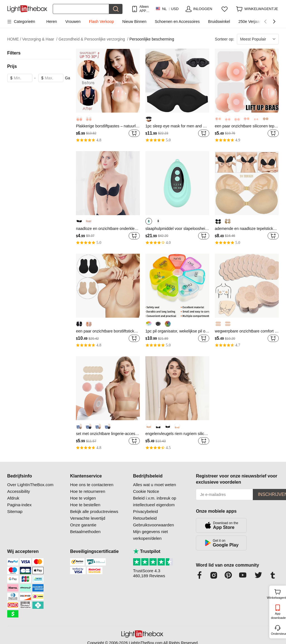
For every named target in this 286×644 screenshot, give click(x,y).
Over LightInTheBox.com (30, 485)
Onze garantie (83, 525)
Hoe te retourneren (88, 491)
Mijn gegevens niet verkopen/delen (151, 535)
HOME (14, 39)
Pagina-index (20, 505)
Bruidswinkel (219, 22)
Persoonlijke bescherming (152, 39)
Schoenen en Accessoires (177, 22)
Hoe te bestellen (85, 505)
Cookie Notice (146, 491)
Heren (52, 22)
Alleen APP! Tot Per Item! (144, 9)
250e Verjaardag (253, 22)
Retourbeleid (145, 518)
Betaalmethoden (85, 532)
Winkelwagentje (278, 593)
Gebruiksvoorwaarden (154, 525)
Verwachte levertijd (88, 518)
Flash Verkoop (102, 22)
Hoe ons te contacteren (92, 485)
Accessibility (19, 491)
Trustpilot (147, 551)
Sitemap (15, 511)
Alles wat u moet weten (155, 485)
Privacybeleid (146, 511)
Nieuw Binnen (134, 22)
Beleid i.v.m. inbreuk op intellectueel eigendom (155, 501)
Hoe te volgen (83, 498)
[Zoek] (81, 9)
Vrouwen (73, 22)
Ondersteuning (278, 634)
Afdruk (13, 498)
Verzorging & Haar (40, 39)
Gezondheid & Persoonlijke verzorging (93, 39)
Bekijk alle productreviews (94, 511)
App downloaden (278, 616)
